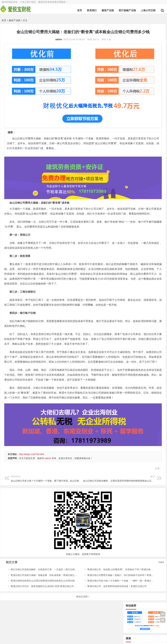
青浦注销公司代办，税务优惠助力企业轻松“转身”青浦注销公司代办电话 (47, 599)
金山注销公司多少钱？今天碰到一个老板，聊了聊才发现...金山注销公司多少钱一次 (53, 491)
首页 (80, 10)
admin (36, 45)
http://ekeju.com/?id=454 (32, 467)
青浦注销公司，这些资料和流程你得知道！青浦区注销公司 (95, 599)
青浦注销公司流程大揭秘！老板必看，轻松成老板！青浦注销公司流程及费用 (49, 588)
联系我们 (92, 10)
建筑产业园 (108, 10)
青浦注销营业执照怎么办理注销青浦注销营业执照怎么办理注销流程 (45, 593)
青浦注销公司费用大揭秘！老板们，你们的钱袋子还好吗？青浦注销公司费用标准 (107, 588)
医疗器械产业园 (127, 10)
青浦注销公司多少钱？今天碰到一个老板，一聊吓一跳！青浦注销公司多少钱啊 (106, 593)
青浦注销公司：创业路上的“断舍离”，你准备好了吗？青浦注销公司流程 (102, 582)
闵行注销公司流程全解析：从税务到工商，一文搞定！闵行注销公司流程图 (48, 582)
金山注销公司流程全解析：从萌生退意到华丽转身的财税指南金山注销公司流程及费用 (104, 491)
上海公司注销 (148, 10)
